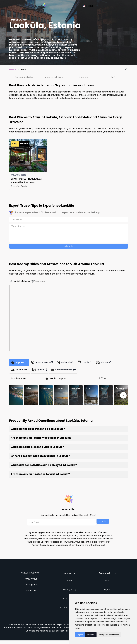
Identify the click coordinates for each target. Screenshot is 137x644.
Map (107, 584)
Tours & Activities (24, 77)
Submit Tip (68, 246)
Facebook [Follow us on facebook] (32, 594)
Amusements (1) (45, 363)
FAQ (113, 77)
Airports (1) (20, 363)
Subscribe (103, 525)
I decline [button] (91, 635)
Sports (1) (42, 372)
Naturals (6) (21, 372)
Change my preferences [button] (109, 635)
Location (83, 77)
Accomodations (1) (68, 372)
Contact (70, 584)
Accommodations (54, 77)
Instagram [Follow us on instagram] (32, 588)
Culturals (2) (71, 363)
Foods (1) (92, 363)
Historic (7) (113, 363)
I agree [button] (80, 635)
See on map (38, 281)
